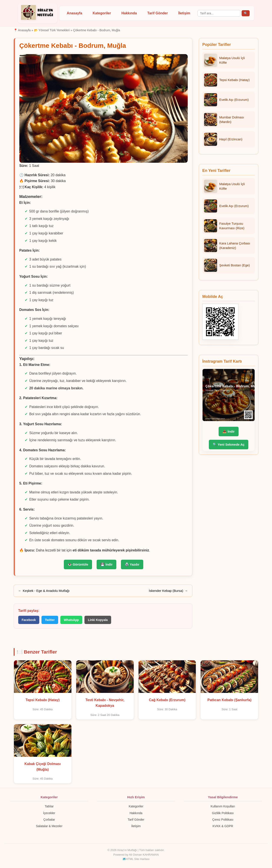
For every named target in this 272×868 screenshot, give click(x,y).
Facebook (29, 620)
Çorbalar (49, 820)
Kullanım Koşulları (223, 806)
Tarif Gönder (157, 13)
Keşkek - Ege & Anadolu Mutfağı (46, 591)
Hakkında (129, 13)
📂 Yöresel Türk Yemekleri (52, 30)
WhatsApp (71, 620)
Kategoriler (102, 13)
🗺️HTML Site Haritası (136, 859)
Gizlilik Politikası (223, 813)
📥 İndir (229, 431)
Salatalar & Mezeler (49, 826)
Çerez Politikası (223, 820)
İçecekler (49, 813)
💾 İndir (107, 564)
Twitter (50, 620)
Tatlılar (49, 806)
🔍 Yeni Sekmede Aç (229, 444)
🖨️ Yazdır (132, 564)
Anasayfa (75, 13)
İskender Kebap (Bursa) (166, 591)
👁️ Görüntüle (78, 564)
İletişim (184, 13)
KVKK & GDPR (223, 826)
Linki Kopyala (98, 620)
